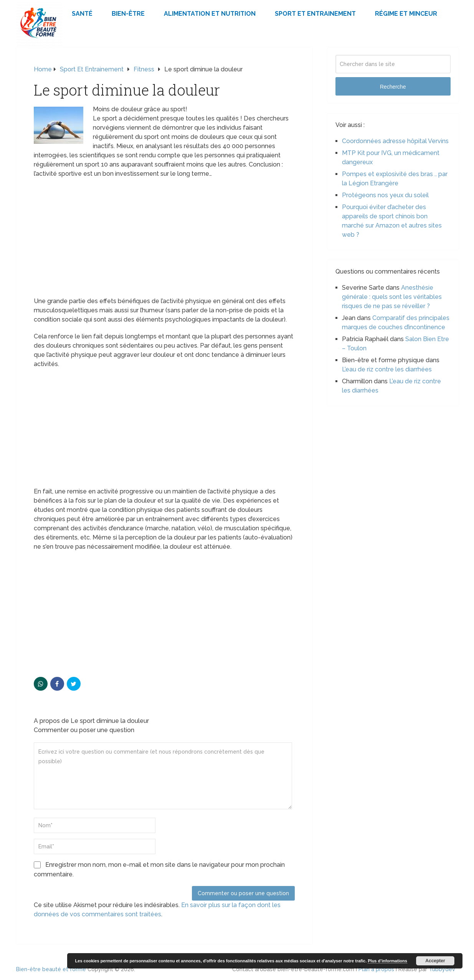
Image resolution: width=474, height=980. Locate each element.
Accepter (435, 961)
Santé (82, 14)
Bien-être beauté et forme (51, 969)
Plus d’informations (387, 961)
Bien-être (128, 14)
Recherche (393, 87)
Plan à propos (376, 969)
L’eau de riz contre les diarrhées (387, 369)
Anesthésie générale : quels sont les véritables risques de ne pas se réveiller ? (392, 297)
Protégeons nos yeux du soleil (385, 195)
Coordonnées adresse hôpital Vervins (395, 141)
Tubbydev (442, 969)
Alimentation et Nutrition (210, 14)
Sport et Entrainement (315, 14)
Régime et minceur (406, 14)
